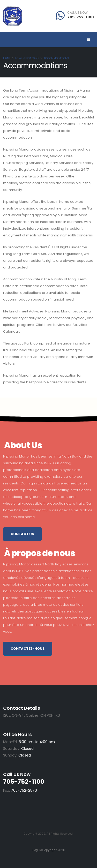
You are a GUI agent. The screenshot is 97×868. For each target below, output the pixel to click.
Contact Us (22, 534)
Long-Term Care (27, 58)
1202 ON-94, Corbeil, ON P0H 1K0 (32, 715)
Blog (35, 850)
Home (7, 58)
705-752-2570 (24, 790)
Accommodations (56, 58)
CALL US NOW (77, 13)
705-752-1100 (81, 17)
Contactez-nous (28, 649)
